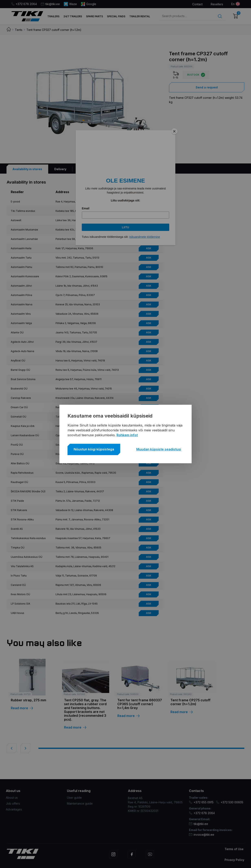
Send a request (207, 87)
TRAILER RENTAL (140, 16)
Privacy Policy (234, 860)
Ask (149, 202)
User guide (74, 798)
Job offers (13, 803)
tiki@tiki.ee (50, 4)
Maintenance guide (80, 803)
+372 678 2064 (24, 4)
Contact (197, 4)
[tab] (27, 169)
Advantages (14, 809)
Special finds (116, 16)
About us (12, 798)
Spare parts (94, 16)
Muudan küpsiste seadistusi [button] (159, 449)
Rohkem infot (127, 435)
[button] (12, 748)
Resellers (217, 4)
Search (220, 16)
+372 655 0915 (201, 802)
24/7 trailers (73, 16)
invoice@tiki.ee (202, 835)
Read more (22, 708)
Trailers (53, 16)
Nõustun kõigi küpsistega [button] (94, 449)
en (233, 4)
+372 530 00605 (230, 802)
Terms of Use (234, 849)
